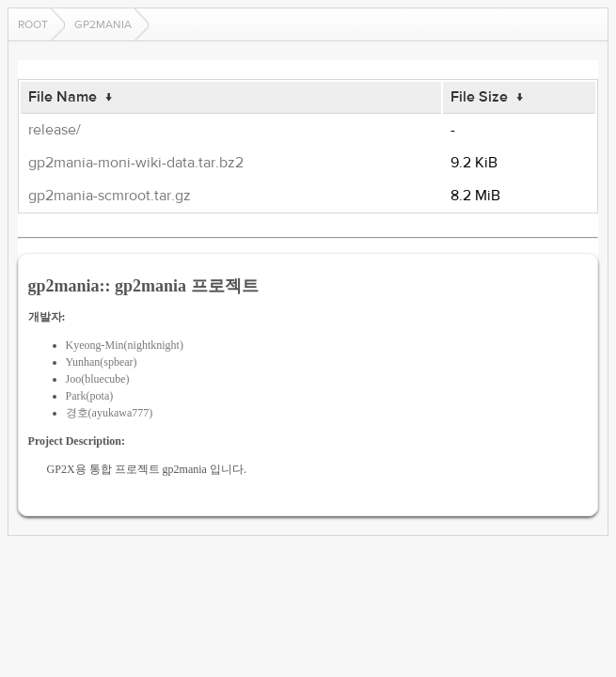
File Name (63, 97)
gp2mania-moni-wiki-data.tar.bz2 (136, 163)
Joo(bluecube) (98, 379)
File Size (479, 97)
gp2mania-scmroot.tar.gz (110, 196)
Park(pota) (90, 396)
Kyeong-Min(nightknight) (125, 345)
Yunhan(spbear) (102, 362)
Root (33, 24)
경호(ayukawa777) (110, 413)
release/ (55, 130)
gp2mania (103, 24)
